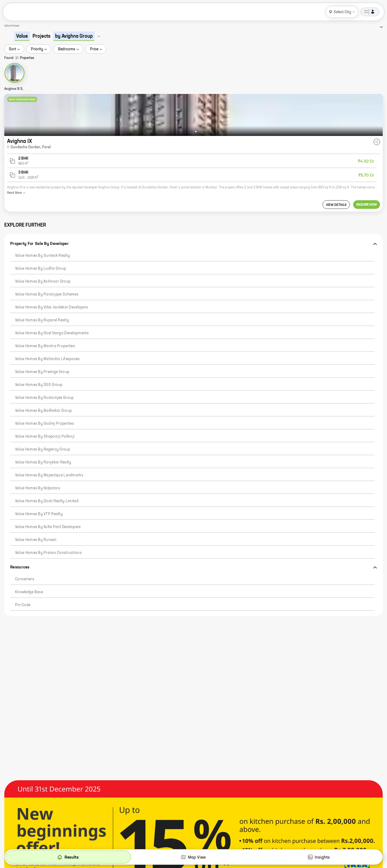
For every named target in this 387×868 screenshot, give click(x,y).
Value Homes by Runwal (36, 540)
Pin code (23, 605)
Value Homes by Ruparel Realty (42, 320)
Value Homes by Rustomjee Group (44, 398)
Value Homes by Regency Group (43, 449)
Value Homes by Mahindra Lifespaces (47, 359)
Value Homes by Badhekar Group (43, 411)
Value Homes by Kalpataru (38, 488)
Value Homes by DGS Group (39, 385)
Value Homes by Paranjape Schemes (47, 294)
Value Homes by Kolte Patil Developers (48, 527)
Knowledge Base (29, 592)
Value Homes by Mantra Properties (45, 346)
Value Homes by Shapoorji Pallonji (45, 437)
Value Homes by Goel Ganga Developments (52, 333)
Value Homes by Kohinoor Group (43, 282)
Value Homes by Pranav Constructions (48, 553)
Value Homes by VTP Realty (39, 514)
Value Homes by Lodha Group (41, 269)
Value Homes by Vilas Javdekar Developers (51, 307)
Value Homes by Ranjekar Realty (43, 462)
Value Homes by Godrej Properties (44, 424)
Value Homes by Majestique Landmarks (49, 475)
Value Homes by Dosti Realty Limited (47, 501)
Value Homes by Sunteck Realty (42, 256)
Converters (25, 579)
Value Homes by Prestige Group (42, 372)
